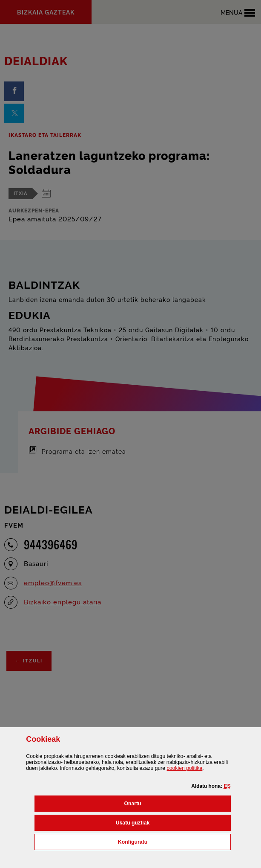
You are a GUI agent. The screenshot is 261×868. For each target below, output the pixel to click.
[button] (227, 786)
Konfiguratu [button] (170, 841)
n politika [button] (185, 768)
